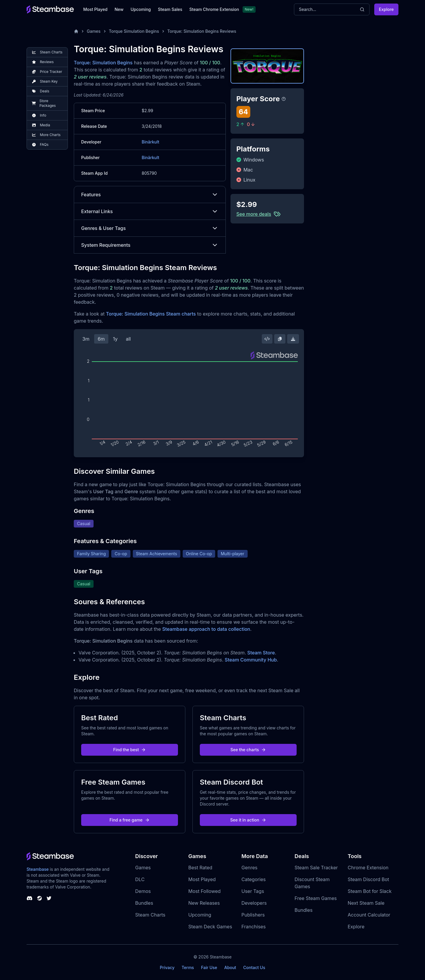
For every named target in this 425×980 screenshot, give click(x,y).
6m (101, 339)
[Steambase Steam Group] (40, 898)
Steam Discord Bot (368, 879)
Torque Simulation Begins (134, 31)
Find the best (130, 750)
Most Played (95, 9)
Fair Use (209, 967)
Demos (143, 891)
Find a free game (130, 820)
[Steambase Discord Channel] (30, 898)
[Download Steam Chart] (293, 339)
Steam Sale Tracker (316, 868)
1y (115, 339)
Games (94, 31)
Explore (386, 9)
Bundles (144, 903)
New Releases (204, 903)
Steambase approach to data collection (206, 629)
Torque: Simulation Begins (103, 63)
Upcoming (141, 9)
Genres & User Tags (150, 228)
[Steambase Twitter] (49, 898)
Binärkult (150, 142)
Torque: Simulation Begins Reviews (202, 31)
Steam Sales (170, 9)
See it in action (248, 820)
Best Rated (200, 868)
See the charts (248, 750)
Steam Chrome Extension (214, 9)
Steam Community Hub (251, 660)
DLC (140, 879)
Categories (254, 879)
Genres (249, 868)
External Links (150, 211)
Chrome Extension (368, 868)
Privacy (167, 967)
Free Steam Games (316, 898)
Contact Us (254, 967)
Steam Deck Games (210, 927)
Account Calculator (369, 915)
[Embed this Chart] (267, 339)
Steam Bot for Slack (370, 891)
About (230, 967)
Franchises (254, 927)
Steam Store (261, 653)
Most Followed (205, 891)
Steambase (38, 869)
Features (150, 195)
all (128, 339)
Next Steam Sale (366, 903)
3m (86, 339)
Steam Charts (150, 915)
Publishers (253, 915)
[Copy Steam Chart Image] (280, 339)
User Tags (253, 891)
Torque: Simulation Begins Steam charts (151, 314)
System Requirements (150, 245)
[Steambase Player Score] (284, 99)
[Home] (76, 31)
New (119, 9)
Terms (188, 967)
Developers (254, 903)
